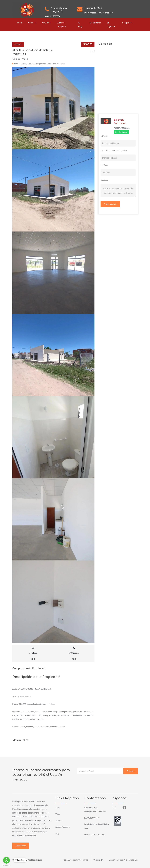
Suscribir (130, 771)
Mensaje (104, 180)
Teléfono (104, 165)
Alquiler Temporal (61, 25)
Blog (80, 25)
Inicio (20, 23)
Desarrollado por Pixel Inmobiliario (123, 860)
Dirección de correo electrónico (114, 151)
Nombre (104, 136)
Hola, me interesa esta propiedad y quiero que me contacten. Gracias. (118, 191)
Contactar (123, 132)
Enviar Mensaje (110, 204)
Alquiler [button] (46, 23)
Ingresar (111, 25)
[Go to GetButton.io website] (6, 865)
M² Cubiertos (74, 654)
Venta (58, 814)
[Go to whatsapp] (6, 860)
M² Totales (33, 654)
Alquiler (59, 821)
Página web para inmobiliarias (75, 860)
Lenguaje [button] (126, 23)
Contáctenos (96, 23)
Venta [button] (31, 23)
